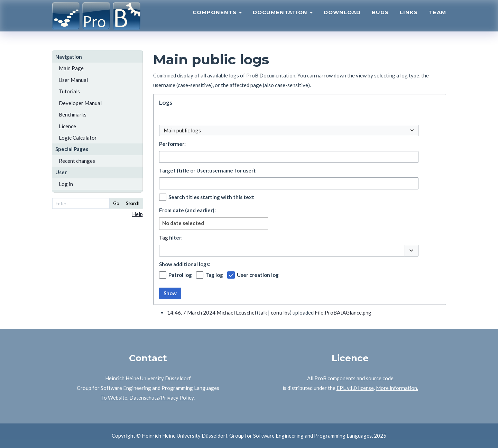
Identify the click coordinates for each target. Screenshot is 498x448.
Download (342, 19)
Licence (67, 126)
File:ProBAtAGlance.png (343, 312)
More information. (397, 388)
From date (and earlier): (187, 210)
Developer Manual (80, 103)
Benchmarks (73, 114)
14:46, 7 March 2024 (191, 312)
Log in (66, 184)
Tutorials (69, 91)
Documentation (283, 19)
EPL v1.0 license (355, 388)
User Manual (73, 80)
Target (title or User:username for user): (208, 170)
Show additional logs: (185, 264)
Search (133, 203)
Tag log (214, 275)
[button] (412, 251)
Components (217, 19)
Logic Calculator (78, 138)
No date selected (183, 223)
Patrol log (180, 275)
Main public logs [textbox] (182, 130)
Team (437, 19)
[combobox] (289, 130)
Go (116, 203)
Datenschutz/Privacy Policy (162, 398)
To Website (114, 398)
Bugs (380, 19)
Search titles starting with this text (211, 197)
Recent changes (77, 161)
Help (137, 214)
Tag (164, 237)
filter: (171, 237)
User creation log (258, 275)
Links (409, 19)
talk (263, 312)
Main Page (71, 68)
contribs (280, 312)
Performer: (172, 144)
